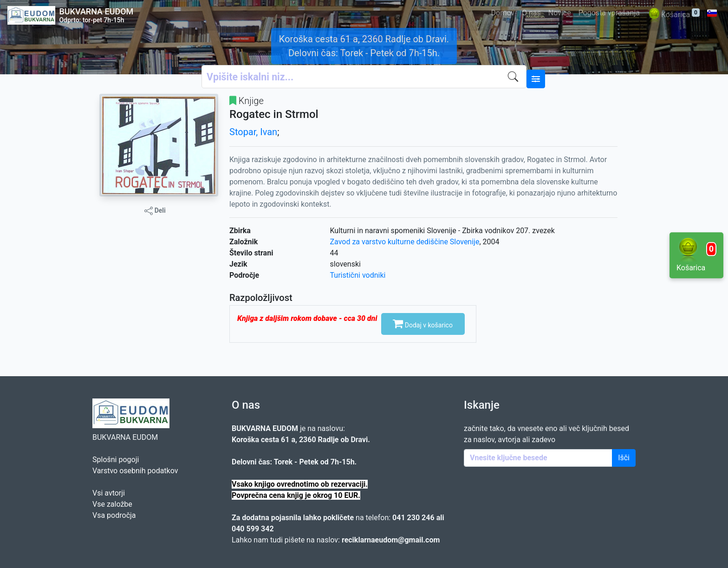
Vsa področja (114, 515)
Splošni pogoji (116, 460)
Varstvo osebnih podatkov (135, 471)
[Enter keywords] (538, 458)
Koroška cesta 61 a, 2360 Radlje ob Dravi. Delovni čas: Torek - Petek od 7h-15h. (364, 46)
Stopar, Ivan (253, 132)
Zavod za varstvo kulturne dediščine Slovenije (405, 242)
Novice (560, 13)
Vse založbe (112, 504)
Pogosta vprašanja (609, 13)
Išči (624, 458)
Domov (503, 13)
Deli (155, 211)
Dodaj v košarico (423, 323)
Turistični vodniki (358, 275)
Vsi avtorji (109, 493)
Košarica (673, 15)
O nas (531, 13)
